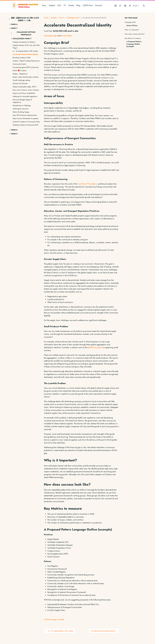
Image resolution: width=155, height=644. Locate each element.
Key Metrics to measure (133, 38)
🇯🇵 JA (136, 6)
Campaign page (50, 36)
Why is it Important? (132, 30)
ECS (59, 5)
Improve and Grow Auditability (24, 93)
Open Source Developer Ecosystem (26, 118)
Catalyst (52, 5)
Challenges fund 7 (22, 39)
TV (65, 5)
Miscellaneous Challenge (22, 105)
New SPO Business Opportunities (25, 115)
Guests (71, 5)
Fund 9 (14, 134)
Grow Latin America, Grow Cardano (26, 90)
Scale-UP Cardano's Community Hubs (26, 122)
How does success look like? (135, 34)
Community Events (19, 64)
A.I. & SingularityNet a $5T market (25, 51)
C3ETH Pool (88, 5)
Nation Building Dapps (21, 112)
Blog (78, 5)
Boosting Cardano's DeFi (22, 58)
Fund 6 (14, 24)
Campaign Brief (130, 22)
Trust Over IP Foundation (88, 184)
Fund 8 (14, 130)
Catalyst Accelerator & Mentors (24, 42)
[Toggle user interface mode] (144, 6)
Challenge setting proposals (26, 33)
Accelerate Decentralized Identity (25, 54)
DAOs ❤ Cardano (20, 71)
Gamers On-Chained (20, 83)
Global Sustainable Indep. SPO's (24, 87)
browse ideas (66, 36)
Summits (99, 5)
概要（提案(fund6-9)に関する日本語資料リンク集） (25, 19)
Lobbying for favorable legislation (25, 96)
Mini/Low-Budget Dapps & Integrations (22, 101)
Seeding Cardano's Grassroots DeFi (26, 125)
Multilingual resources (21, 109)
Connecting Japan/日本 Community (26, 67)
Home (46, 18)
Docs (44, 5)
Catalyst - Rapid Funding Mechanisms (26, 61)
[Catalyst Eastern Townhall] (24, 6)
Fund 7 (14, 28)
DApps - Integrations (20, 74)
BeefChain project (95, 347)
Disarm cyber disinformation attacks (26, 77)
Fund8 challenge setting (21, 80)
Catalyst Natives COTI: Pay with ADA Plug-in (26, 47)
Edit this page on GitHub (54, 619)
